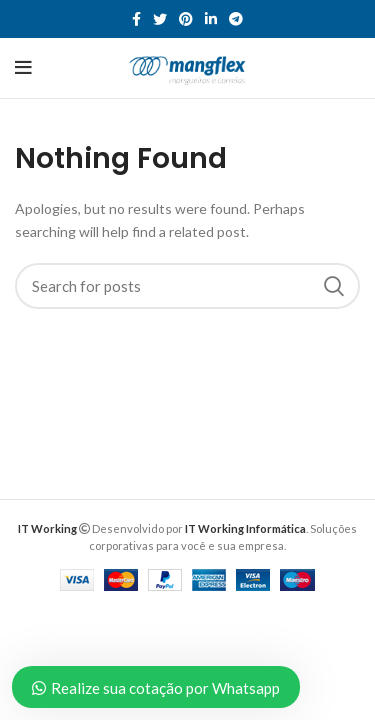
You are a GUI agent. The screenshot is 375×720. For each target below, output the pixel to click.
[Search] (187, 286)
